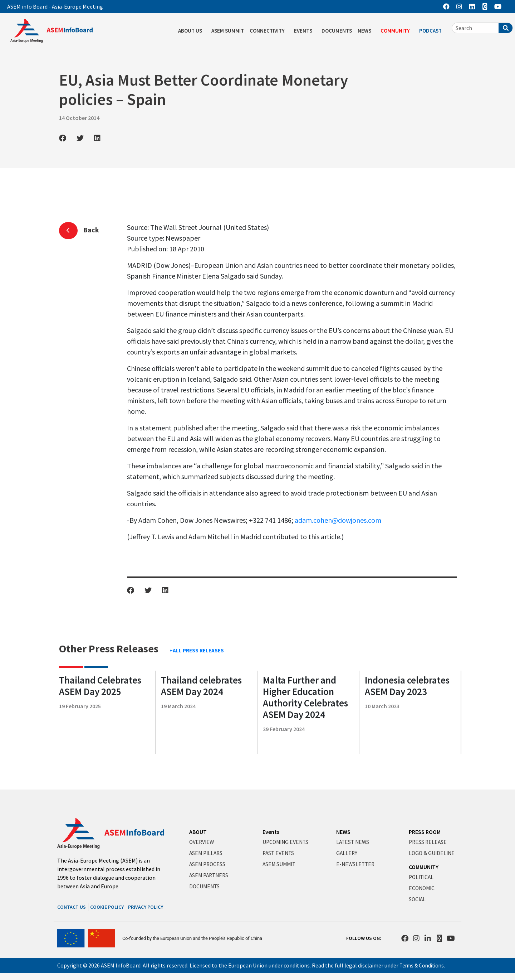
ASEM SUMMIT (228, 31)
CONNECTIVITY (269, 31)
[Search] (506, 28)
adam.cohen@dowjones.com (338, 520)
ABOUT (198, 832)
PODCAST (432, 31)
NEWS (366, 31)
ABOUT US (192, 31)
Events (271, 832)
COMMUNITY (397, 31)
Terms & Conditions (424, 965)
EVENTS (305, 31)
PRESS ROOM (425, 832)
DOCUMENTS (337, 31)
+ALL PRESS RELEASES (197, 650)
